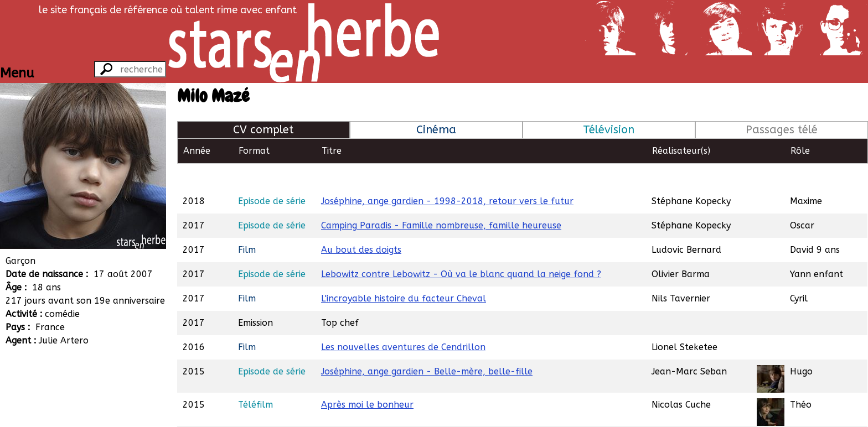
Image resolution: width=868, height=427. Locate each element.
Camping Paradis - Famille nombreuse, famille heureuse (441, 200)
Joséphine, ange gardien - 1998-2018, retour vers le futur (447, 176)
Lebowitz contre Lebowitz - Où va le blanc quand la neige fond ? (461, 249)
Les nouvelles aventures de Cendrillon (403, 322)
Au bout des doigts (361, 224)
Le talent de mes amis (368, 412)
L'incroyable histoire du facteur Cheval (404, 273)
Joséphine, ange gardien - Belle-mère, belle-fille (427, 346)
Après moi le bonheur (367, 379)
